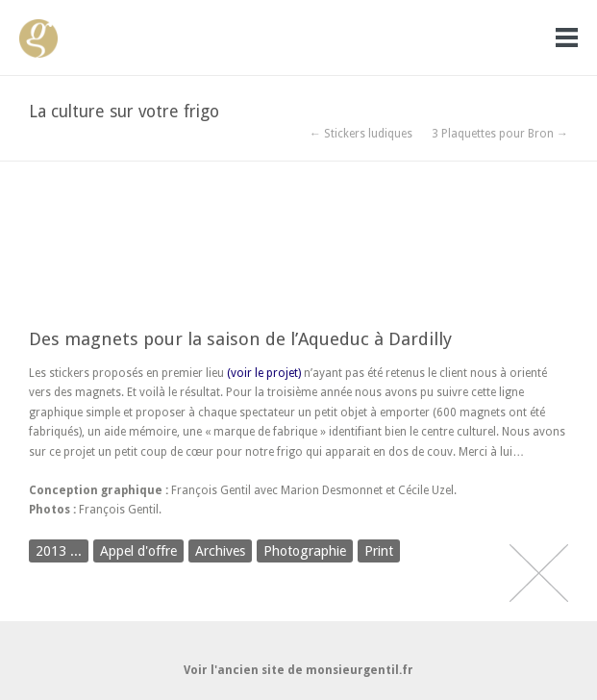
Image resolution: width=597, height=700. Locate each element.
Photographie (305, 551)
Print (379, 551)
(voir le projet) (264, 373)
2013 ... (59, 551)
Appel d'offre (138, 551)
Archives (220, 551)
